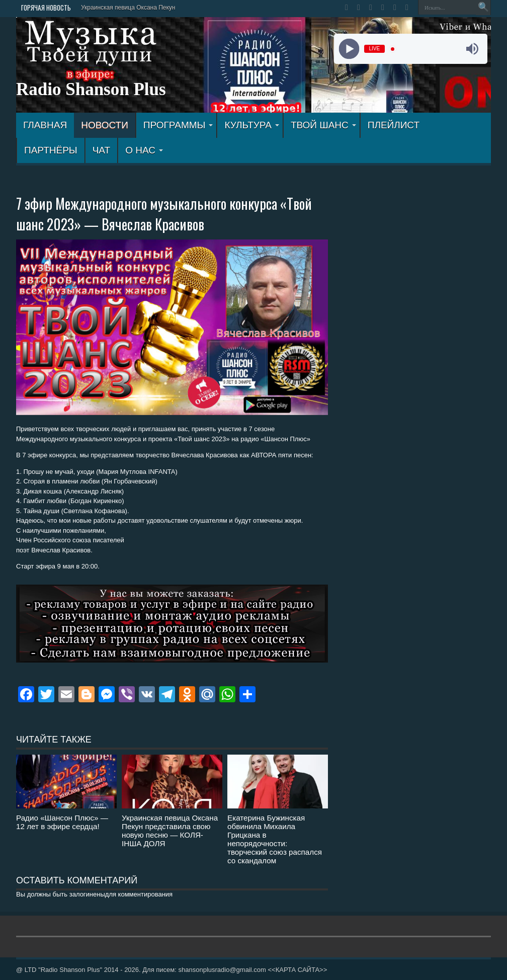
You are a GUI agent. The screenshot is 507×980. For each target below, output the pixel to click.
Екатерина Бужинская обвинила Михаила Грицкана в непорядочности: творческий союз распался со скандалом (275, 839)
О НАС (144, 150)
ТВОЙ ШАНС (323, 125)
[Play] (349, 49)
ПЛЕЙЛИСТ (394, 125)
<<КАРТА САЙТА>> (297, 970)
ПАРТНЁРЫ (51, 150)
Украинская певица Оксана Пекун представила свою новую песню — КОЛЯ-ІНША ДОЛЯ (170, 831)
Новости (105, 125)
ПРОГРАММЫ (178, 125)
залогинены (87, 894)
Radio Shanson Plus (91, 89)
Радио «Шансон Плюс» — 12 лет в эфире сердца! (62, 822)
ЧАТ (101, 150)
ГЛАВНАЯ (45, 125)
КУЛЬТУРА (252, 125)
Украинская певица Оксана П (122, 8)
